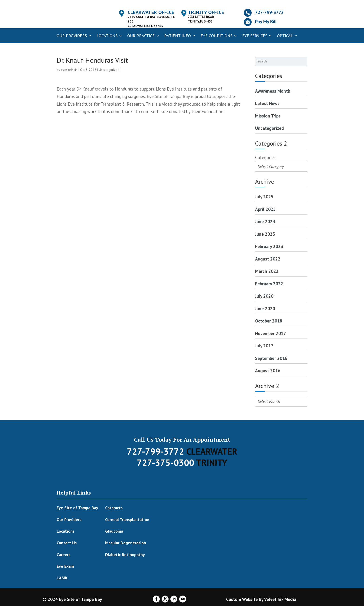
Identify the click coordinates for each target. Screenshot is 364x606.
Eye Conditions (216, 36)
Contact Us (67, 543)
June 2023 (265, 234)
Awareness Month (273, 91)
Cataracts (114, 508)
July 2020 (264, 296)
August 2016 (268, 371)
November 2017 (271, 333)
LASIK (62, 578)
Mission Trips (268, 116)
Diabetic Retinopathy (125, 555)
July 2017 (264, 346)
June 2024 (265, 222)
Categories (265, 157)
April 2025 (265, 209)
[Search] (305, 61)
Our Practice (141, 36)
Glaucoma (114, 531)
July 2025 (264, 197)
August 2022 (268, 259)
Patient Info (178, 36)
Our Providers (72, 36)
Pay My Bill (266, 22)
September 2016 (271, 358)
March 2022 (267, 271)
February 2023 (269, 246)
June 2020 (265, 309)
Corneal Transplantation (127, 520)
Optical (285, 36)
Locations (107, 36)
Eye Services (255, 36)
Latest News (267, 103)
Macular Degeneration (126, 543)
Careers (63, 555)
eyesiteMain (69, 70)
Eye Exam (65, 566)
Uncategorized (109, 70)
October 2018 (269, 321)
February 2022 (269, 284)
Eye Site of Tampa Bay (77, 508)
